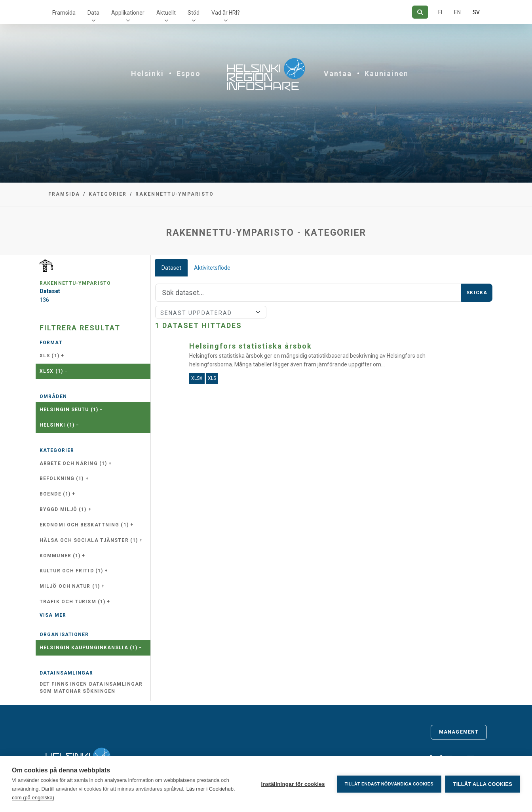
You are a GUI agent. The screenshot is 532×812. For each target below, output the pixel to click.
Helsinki (147, 73)
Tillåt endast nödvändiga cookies (389, 784)
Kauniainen (387, 73)
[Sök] (420, 12)
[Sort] (211, 312)
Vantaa (338, 73)
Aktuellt (166, 13)
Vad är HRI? (226, 13)
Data (93, 13)
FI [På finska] (440, 12)
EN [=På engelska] (457, 12)
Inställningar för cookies (293, 784)
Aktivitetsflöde (212, 268)
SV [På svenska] (476, 12)
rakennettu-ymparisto (175, 194)
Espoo (189, 73)
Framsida (64, 13)
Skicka (477, 293)
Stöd (194, 13)
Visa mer (53, 615)
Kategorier (108, 194)
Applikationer (128, 13)
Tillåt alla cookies (483, 784)
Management (459, 732)
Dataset (171, 268)
